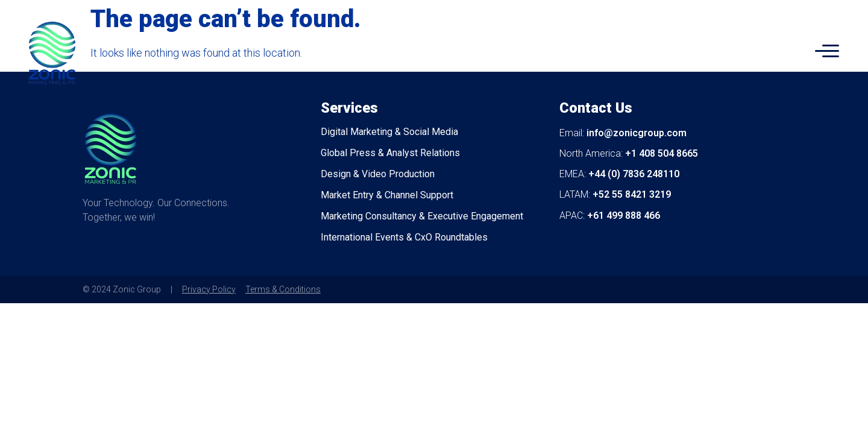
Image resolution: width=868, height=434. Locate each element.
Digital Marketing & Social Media (389, 132)
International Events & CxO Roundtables (404, 237)
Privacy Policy (209, 289)
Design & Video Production (378, 174)
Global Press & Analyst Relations (390, 153)
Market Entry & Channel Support (387, 195)
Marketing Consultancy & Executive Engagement (422, 216)
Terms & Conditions (283, 289)
